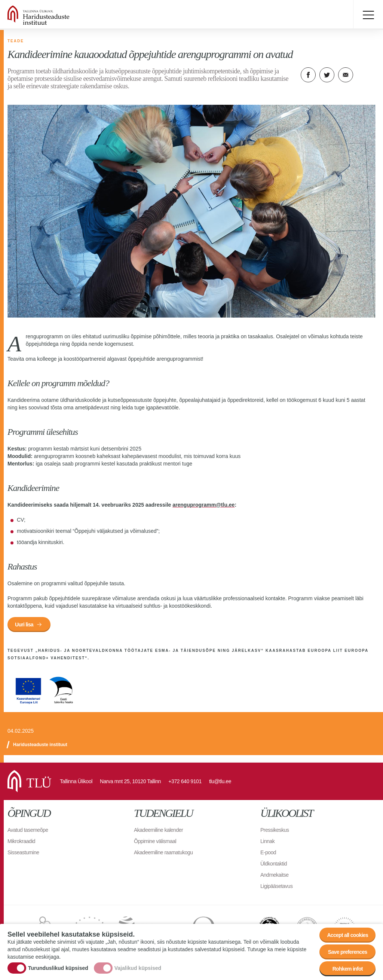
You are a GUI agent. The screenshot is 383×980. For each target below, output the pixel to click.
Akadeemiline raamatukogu (163, 852)
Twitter (327, 75)
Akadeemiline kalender (158, 830)
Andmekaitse (274, 875)
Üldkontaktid (274, 864)
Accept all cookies (347, 936)
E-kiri (346, 75)
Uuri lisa (24, 625)
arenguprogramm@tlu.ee (203, 505)
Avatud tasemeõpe (28, 830)
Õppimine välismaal (155, 841)
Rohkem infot (348, 970)
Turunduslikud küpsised (58, 968)
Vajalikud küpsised (138, 968)
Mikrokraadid (21, 841)
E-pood (268, 852)
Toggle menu (368, 15)
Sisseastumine (23, 852)
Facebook (308, 75)
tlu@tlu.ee (220, 781)
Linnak (267, 841)
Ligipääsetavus (276, 886)
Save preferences (348, 953)
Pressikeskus (275, 830)
